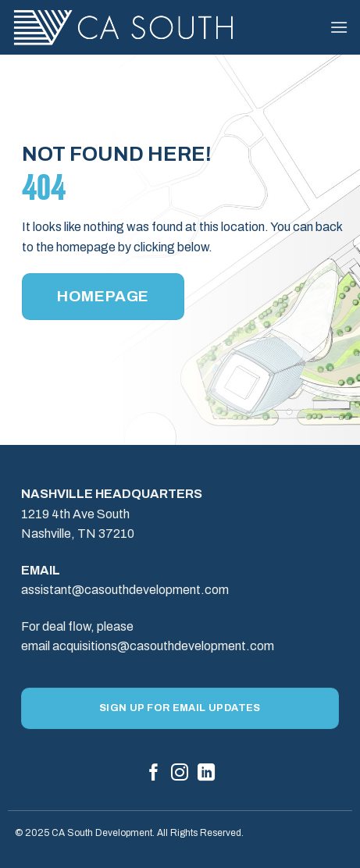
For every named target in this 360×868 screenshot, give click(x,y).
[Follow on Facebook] (154, 774)
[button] (339, 27)
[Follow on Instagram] (180, 774)
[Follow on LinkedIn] (206, 774)
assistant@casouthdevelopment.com (125, 590)
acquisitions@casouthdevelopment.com (163, 646)
